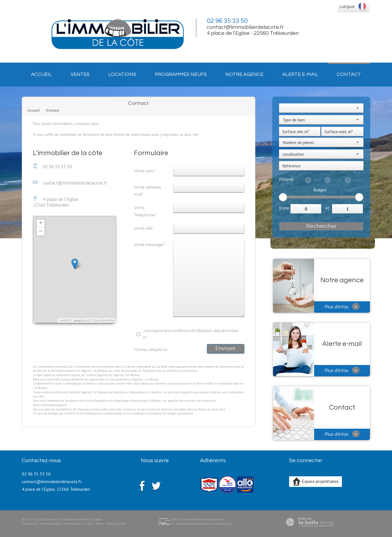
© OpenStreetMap (102, 320)
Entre (284, 208)
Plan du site (30, 524)
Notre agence (244, 74)
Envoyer (226, 349)
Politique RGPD (116, 524)
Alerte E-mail (300, 74)
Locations (122, 74)
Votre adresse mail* (148, 191)
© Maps (79, 320)
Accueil (42, 74)
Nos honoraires (74, 524)
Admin (100, 524)
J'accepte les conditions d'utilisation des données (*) (191, 334)
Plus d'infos (342, 306)
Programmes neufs (181, 74)
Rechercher (321, 226)
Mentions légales (51, 524)
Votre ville (143, 228)
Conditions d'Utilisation (147, 413)
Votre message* (149, 245)
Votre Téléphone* (145, 211)
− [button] (41, 232)
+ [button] (41, 223)
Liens (90, 524)
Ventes (80, 74)
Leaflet (63, 320)
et (327, 208)
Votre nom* (145, 171)
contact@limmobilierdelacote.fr (245, 27)
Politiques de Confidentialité (104, 413)
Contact (349, 74)
